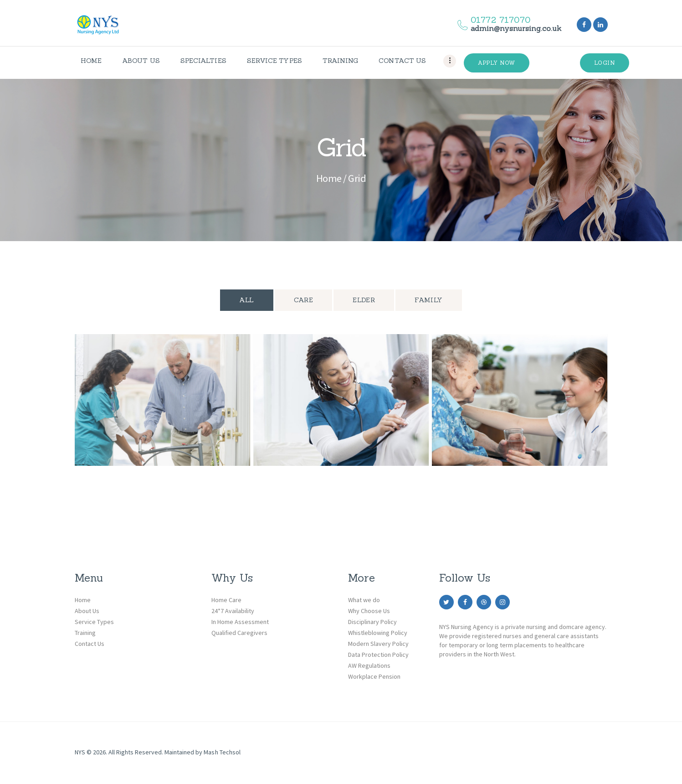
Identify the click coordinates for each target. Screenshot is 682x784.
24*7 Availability (233, 611)
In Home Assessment (240, 622)
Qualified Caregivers (239, 633)
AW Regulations (369, 665)
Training (85, 633)
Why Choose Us (369, 611)
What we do (364, 600)
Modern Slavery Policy (378, 644)
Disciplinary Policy (372, 622)
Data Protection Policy (378, 655)
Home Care (226, 600)
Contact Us (90, 644)
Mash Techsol (222, 752)
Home (329, 178)
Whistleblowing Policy (378, 633)
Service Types (94, 622)
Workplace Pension (374, 676)
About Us (87, 611)
